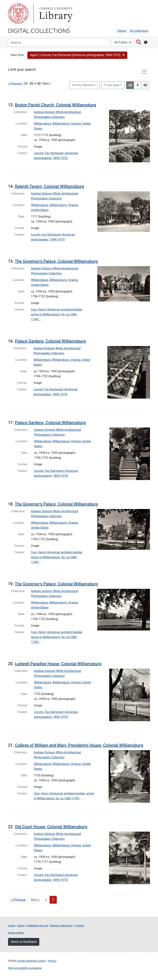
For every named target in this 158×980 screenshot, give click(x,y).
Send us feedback (24, 942)
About (21, 926)
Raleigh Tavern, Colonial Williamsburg (49, 186)
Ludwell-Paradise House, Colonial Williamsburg (58, 664)
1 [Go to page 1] (46, 900)
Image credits (16, 933)
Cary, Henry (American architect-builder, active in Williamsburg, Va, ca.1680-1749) (57, 315)
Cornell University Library (31, 961)
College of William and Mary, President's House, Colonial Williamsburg (79, 745)
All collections (139, 31)
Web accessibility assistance (25, 968)
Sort (83, 85)
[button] (77, 55)
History (122, 31)
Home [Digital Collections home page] (12, 926)
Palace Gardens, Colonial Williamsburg (50, 341)
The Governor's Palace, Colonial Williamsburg (56, 261)
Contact (80, 926)
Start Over (17, 55)
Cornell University (18, 14)
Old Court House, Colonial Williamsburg (51, 827)
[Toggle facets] (144, 72)
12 (112, 85)
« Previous (15, 84)
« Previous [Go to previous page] (18, 900)
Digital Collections (39, 30)
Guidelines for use (37, 926)
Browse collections (62, 926)
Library (55, 14)
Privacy (52, 961)
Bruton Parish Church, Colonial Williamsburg (55, 105)
